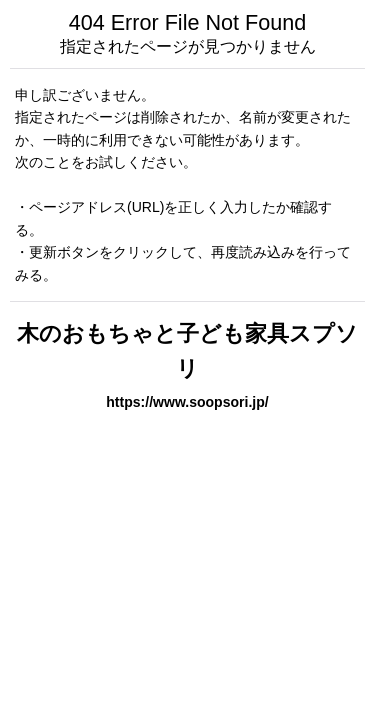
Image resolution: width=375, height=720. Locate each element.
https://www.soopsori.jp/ (187, 402)
